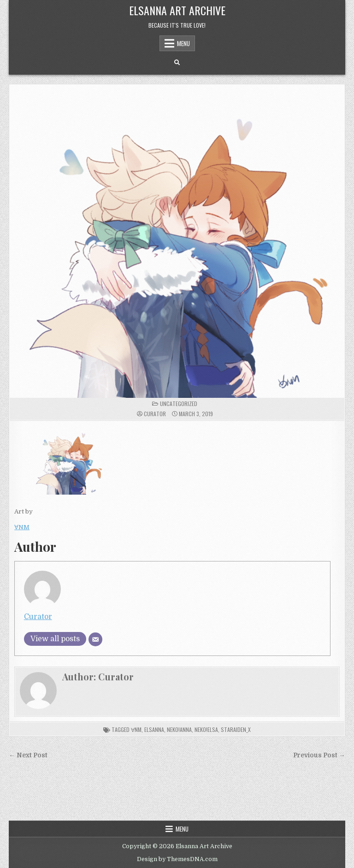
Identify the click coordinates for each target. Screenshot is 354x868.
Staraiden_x (236, 729)
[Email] (95, 639)
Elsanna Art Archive (177, 10)
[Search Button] (177, 63)
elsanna (154, 729)
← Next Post (28, 755)
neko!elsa (206, 729)
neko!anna (179, 729)
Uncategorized (179, 404)
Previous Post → (319, 755)
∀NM (22, 527)
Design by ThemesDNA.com (177, 859)
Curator (155, 414)
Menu (183, 43)
